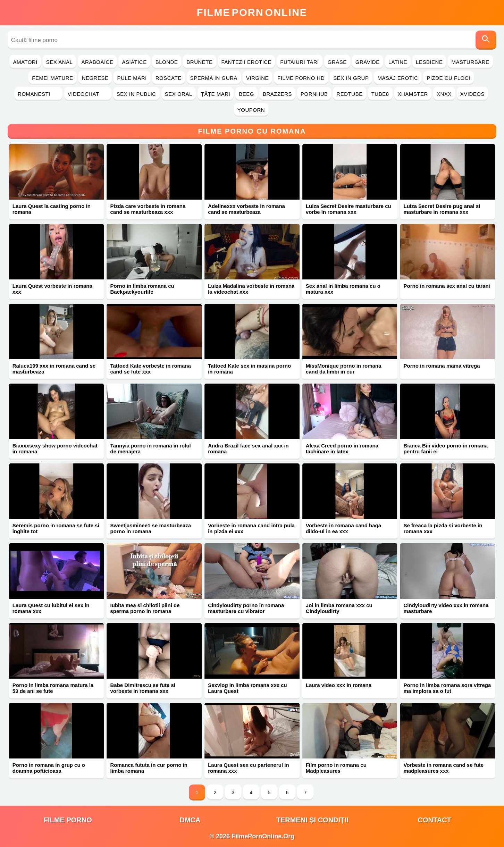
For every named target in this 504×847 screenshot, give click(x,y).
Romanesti (38, 94)
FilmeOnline (252, 12)
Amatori (25, 62)
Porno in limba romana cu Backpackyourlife (142, 289)
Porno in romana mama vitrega (442, 366)
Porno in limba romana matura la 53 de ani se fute (53, 688)
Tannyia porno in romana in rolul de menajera (150, 448)
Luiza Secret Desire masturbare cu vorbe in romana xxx (348, 209)
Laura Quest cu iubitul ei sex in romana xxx (51, 608)
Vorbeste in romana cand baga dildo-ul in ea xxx (343, 528)
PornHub (314, 94)
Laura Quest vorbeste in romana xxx (52, 289)
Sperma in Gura (214, 78)
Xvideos (472, 94)
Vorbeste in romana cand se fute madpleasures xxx (444, 768)
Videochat (88, 94)
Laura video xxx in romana (339, 685)
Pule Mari (132, 78)
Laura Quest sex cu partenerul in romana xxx (248, 768)
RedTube (349, 94)
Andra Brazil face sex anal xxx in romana (248, 448)
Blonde (167, 62)
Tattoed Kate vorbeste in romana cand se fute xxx (150, 369)
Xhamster (413, 94)
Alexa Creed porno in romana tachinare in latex (342, 448)
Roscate (169, 78)
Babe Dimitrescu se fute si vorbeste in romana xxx (143, 688)
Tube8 (380, 94)
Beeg (246, 94)
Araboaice (97, 62)
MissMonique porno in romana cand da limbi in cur (344, 369)
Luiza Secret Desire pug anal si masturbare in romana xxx (442, 209)
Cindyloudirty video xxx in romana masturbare (446, 608)
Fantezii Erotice (247, 62)
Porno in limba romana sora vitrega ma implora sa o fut (447, 688)
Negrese (95, 78)
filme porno (68, 820)
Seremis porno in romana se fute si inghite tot (56, 528)
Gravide (368, 62)
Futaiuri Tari (300, 62)
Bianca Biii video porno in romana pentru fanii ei (446, 448)
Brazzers (277, 94)
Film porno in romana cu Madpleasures (336, 768)
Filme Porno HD (301, 78)
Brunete (199, 62)
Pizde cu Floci (448, 78)
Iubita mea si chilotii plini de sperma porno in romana (145, 608)
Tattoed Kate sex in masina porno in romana (249, 369)
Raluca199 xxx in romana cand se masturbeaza (54, 369)
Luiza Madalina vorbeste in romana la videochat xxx (251, 289)
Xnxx (444, 94)
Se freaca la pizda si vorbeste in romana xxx (443, 528)
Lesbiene (429, 62)
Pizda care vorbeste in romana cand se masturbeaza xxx (148, 209)
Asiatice (134, 62)
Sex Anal (60, 62)
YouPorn (251, 110)
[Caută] (486, 40)
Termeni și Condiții (312, 820)
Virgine (257, 78)
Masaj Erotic (398, 78)
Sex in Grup (351, 78)
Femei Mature (52, 78)
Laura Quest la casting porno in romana (52, 209)
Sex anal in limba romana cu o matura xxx (343, 289)
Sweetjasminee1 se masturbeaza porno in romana (150, 528)
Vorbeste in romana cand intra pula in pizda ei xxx (251, 528)
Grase (337, 62)
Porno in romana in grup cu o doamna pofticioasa (49, 768)
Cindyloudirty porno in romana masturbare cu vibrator (246, 608)
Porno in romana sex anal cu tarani (447, 286)
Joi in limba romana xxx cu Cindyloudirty (339, 608)
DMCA (190, 820)
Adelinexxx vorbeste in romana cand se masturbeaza (246, 209)
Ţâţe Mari (216, 94)
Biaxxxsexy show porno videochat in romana (55, 448)
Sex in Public (136, 94)
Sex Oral (179, 94)
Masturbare (470, 62)
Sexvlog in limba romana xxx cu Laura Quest (247, 688)
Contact (435, 820)
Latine (398, 62)
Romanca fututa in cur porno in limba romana (149, 768)
